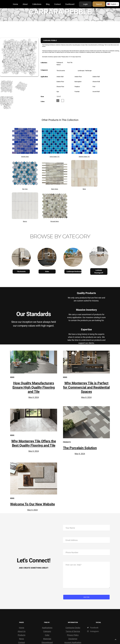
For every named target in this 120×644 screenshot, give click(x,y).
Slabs (47, 271)
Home (15, 4)
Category (47, 631)
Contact (57, 4)
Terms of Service (73, 631)
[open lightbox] (4, 86)
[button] (113, 4)
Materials (47, 639)
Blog (48, 4)
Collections (37, 4)
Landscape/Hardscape (74, 271)
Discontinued (47, 642)
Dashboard (70, 4)
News (12, 377)
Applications (47, 628)
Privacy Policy (73, 635)
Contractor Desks (73, 628)
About (25, 4)
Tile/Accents (21, 271)
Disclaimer (73, 639)
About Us (22, 631)
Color (47, 635)
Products (67, 442)
